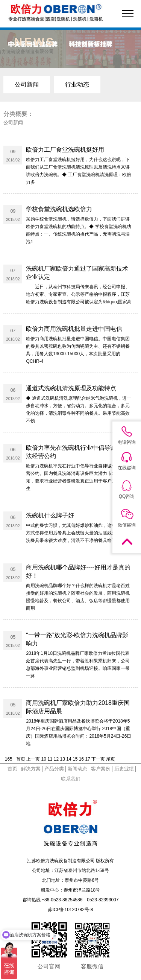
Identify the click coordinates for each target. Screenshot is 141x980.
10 (43, 759)
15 (75, 759)
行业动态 (77, 84)
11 (50, 759)
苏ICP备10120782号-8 (70, 910)
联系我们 (71, 779)
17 (87, 759)
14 (69, 759)
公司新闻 (27, 84)
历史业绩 (124, 769)
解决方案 (31, 769)
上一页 (33, 759)
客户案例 (101, 769)
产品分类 (54, 769)
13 (63, 759)
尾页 (111, 759)
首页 (21, 759)
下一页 (98, 759)
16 (81, 759)
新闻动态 (77, 769)
